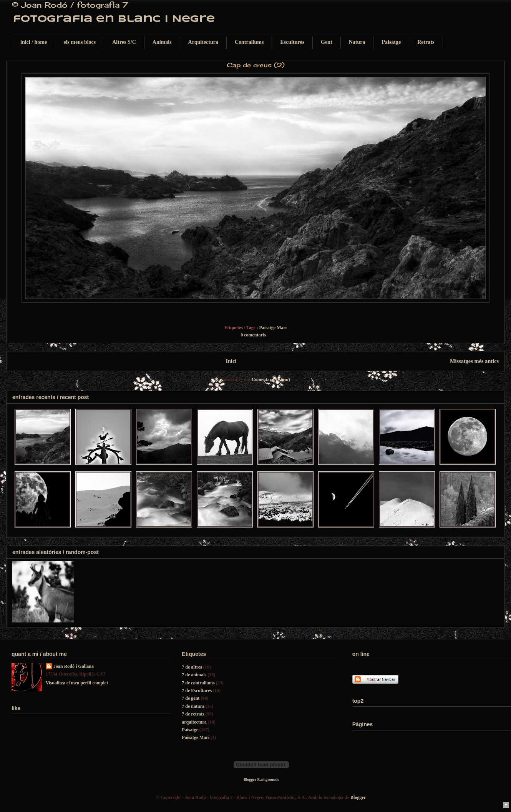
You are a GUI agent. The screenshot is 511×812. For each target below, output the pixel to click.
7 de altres (192, 667)
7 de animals (194, 675)
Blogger (358, 797)
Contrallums (249, 42)
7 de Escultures (197, 691)
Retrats (426, 42)
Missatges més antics (474, 361)
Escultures (292, 42)
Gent (327, 42)
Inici (231, 361)
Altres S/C (124, 42)
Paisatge (391, 42)
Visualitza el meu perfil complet (77, 683)
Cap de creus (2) (256, 65)
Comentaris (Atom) (271, 379)
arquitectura (194, 722)
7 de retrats (193, 714)
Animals (162, 42)
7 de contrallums (198, 683)
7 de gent (191, 698)
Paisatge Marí (273, 328)
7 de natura (193, 706)
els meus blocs (80, 42)
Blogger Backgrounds (261, 780)
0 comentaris (253, 335)
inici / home (34, 42)
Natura (357, 42)
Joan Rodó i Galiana (74, 666)
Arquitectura (203, 42)
